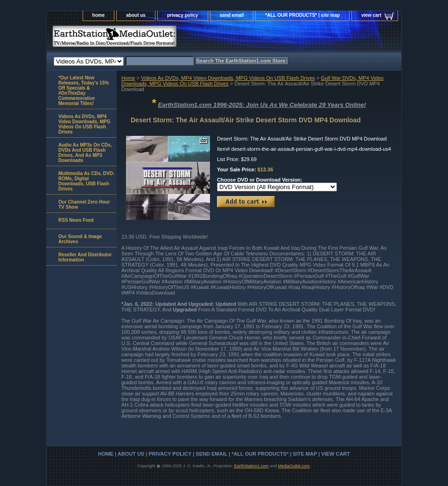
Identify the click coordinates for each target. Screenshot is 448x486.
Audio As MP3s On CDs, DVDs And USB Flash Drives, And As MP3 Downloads (85, 153)
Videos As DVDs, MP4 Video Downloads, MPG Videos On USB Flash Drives (228, 78)
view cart (371, 15)
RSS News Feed (76, 220)
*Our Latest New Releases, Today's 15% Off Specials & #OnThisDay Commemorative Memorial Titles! (84, 91)
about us (136, 15)
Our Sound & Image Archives (80, 239)
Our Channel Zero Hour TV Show (84, 204)
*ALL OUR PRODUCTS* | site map (302, 15)
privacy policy (183, 15)
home (99, 15)
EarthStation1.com (251, 466)
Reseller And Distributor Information (85, 257)
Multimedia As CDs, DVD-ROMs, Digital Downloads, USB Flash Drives (86, 181)
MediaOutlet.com (294, 466)
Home (128, 78)
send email (232, 15)
